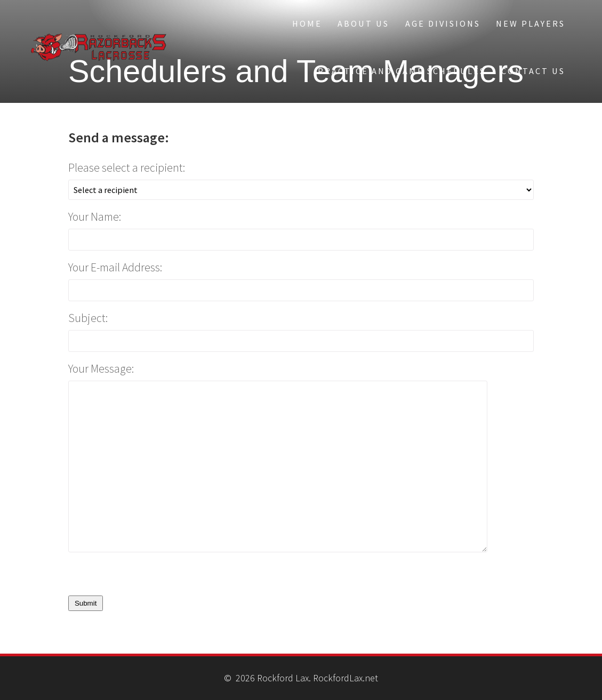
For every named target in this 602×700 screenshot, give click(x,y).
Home (307, 23)
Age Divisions (443, 23)
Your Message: (101, 369)
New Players (531, 23)
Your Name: (95, 217)
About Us (363, 23)
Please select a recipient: (127, 168)
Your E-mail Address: (115, 267)
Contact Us (533, 71)
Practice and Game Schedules (402, 71)
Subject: (88, 318)
